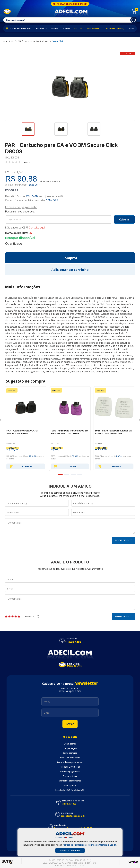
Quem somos (70, 744)
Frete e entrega (70, 776)
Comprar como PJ (115, 28)
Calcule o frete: (70, 212)
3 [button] (73, 474)
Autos (55, 28)
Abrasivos (41, 28)
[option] (37, 131)
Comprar (21, 466)
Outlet (78, 28)
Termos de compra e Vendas (70, 762)
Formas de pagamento (21, 207)
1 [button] (60, 474)
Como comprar (70, 753)
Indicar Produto (123, 540)
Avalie (27, 162)
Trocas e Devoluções (70, 767)
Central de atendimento (70, 781)
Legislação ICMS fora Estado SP (70, 790)
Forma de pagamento (70, 772)
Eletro (66, 28)
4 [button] (80, 474)
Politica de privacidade (70, 758)
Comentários (70, 526)
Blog (131, 28)
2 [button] (67, 474)
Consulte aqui (37, 228)
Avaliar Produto (123, 616)
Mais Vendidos (94, 28)
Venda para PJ (70, 786)
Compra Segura (70, 748)
